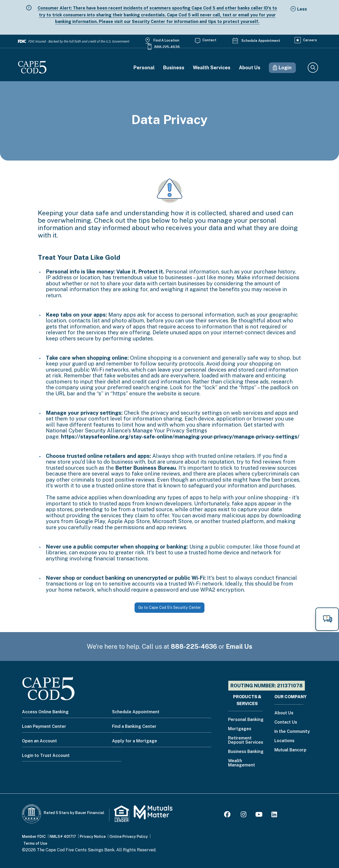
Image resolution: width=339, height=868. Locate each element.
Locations (284, 741)
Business (174, 68)
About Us (250, 68)
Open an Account (39, 741)
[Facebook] (228, 815)
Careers (310, 40)
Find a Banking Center (134, 726)
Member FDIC (34, 837)
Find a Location (166, 40)
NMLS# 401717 (63, 837)
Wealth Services (212, 68)
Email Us (239, 646)
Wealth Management (242, 763)
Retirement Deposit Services (246, 740)
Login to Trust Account (46, 755)
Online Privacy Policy (129, 837)
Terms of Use (35, 843)
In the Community (292, 732)
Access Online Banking (45, 712)
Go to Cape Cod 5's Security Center (169, 607)
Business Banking (246, 752)
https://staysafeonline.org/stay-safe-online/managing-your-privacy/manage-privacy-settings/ (180, 437)
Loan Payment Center (44, 726)
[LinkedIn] (274, 815)
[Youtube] (259, 815)
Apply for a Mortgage (135, 741)
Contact (209, 40)
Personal (144, 68)
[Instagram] (244, 815)
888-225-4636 (167, 47)
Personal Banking (246, 720)
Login (285, 68)
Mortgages (240, 729)
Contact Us (286, 722)
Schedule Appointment (261, 41)
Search (313, 68)
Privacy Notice (93, 837)
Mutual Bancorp (290, 750)
